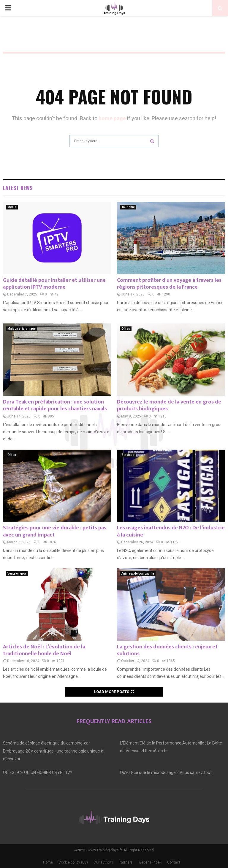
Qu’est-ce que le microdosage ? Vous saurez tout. (166, 772)
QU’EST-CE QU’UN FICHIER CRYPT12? (38, 772)
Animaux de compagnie (138, 574)
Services (128, 455)
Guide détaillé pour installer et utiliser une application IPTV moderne (54, 284)
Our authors (103, 862)
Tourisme (128, 207)
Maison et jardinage (22, 329)
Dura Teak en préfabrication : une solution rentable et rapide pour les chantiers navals (55, 405)
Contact (174, 862)
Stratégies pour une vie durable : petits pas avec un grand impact (55, 531)
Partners (126, 862)
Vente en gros (17, 574)
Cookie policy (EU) (73, 862)
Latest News (18, 188)
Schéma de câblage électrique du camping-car (46, 743)
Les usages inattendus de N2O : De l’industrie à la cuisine (171, 531)
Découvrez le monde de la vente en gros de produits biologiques (169, 405)
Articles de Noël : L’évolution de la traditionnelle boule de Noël (44, 650)
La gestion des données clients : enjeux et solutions (167, 650)
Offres (126, 329)
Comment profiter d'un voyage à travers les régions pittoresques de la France (169, 284)
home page (112, 118)
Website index (150, 862)
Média (12, 207)
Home (48, 862)
